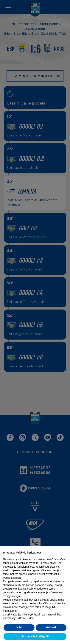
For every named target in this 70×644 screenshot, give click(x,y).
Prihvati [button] (51, 627)
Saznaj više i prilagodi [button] (35, 636)
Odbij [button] (19, 627)
